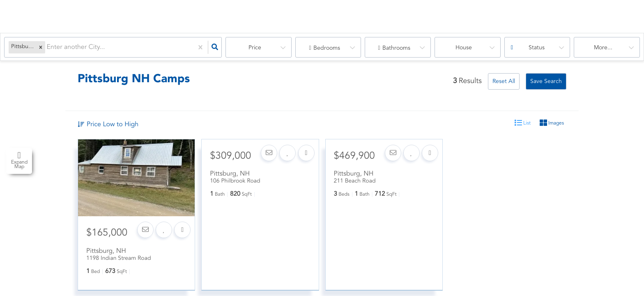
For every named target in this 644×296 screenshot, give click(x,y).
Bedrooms (327, 48)
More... (603, 48)
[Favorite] (163, 235)
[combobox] (48, 47)
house (464, 48)
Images (552, 123)
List (523, 123)
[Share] (182, 235)
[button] (41, 47)
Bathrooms (396, 48)
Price (255, 48)
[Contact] (145, 235)
